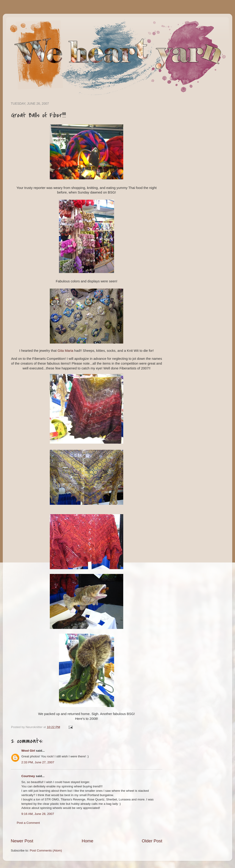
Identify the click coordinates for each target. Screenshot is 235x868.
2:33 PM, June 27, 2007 (38, 762)
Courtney (28, 776)
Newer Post (22, 841)
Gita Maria (65, 351)
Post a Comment (28, 823)
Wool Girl (28, 751)
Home (87, 841)
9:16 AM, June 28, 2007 (38, 814)
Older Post (152, 841)
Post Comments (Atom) (46, 850)
